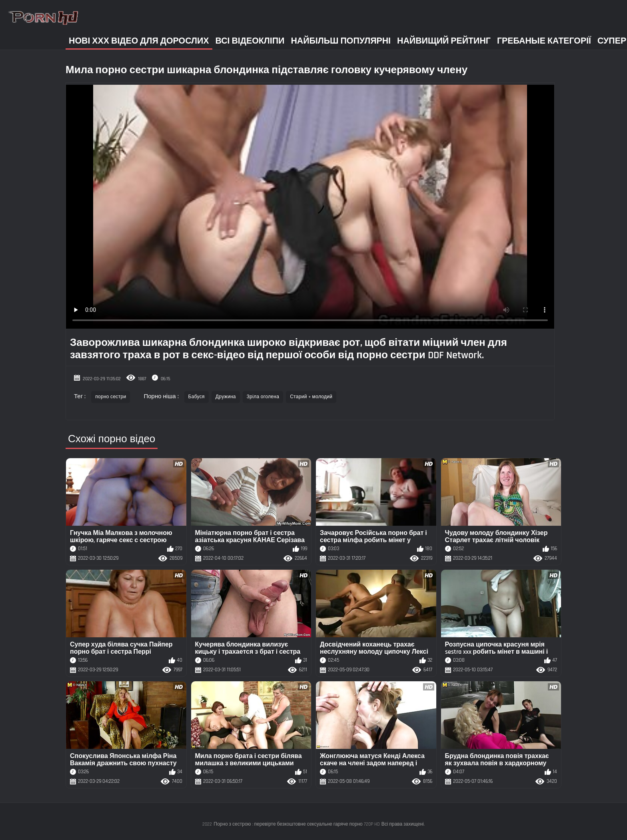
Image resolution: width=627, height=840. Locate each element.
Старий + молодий (311, 397)
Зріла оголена (263, 397)
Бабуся (197, 397)
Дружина (226, 397)
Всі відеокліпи (250, 41)
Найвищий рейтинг (444, 41)
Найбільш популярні (341, 41)
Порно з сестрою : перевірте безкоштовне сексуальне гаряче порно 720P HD (297, 824)
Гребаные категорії (544, 41)
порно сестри (111, 397)
